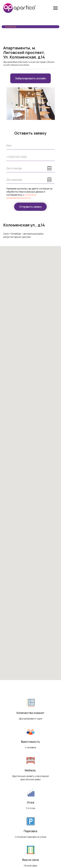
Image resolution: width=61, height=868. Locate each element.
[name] (30, 145)
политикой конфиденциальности (21, 196)
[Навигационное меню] (55, 8)
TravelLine (11, 27)
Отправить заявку (30, 207)
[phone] (30, 157)
